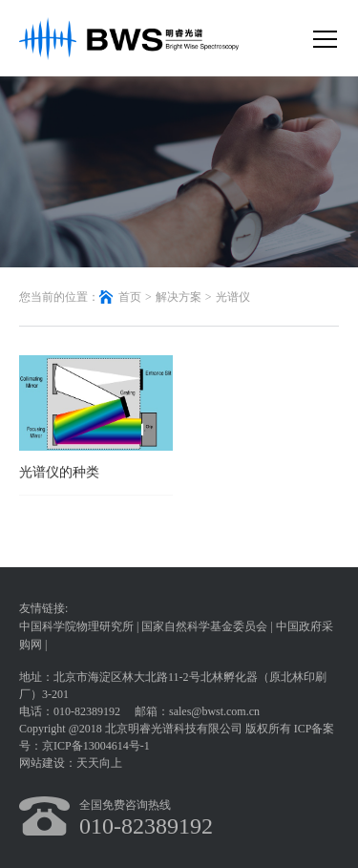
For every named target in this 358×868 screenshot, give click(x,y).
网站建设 (42, 763)
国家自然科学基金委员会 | (208, 626)
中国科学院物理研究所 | (80, 626)
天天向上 (99, 763)
